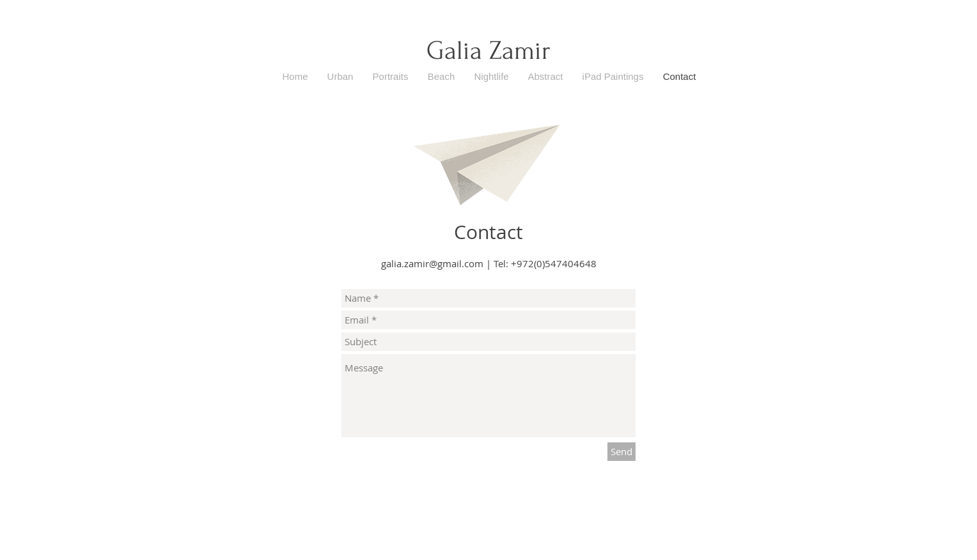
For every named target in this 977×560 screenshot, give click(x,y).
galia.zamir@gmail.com (432, 263)
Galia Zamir (488, 51)
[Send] (621, 452)
